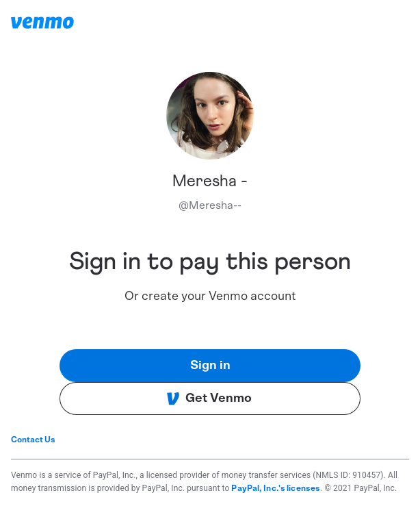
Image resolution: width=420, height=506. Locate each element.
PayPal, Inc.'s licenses (276, 488)
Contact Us (33, 440)
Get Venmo (209, 399)
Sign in (210, 366)
